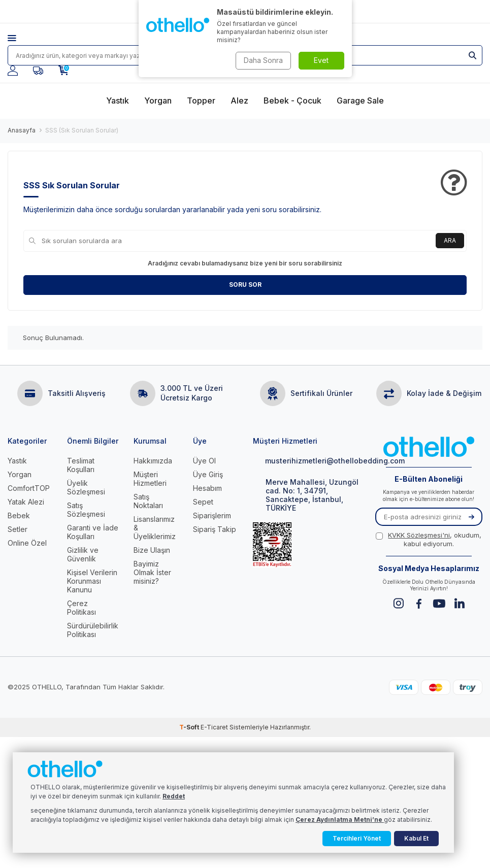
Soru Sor (245, 285)
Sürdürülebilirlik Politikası (93, 630)
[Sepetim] (63, 71)
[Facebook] (419, 603)
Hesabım (207, 488)
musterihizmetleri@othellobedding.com (306, 461)
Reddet (174, 796)
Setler (18, 529)
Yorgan (20, 474)
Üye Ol (204, 461)
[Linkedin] (459, 603)
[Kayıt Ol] (471, 517)
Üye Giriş (208, 474)
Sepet (203, 502)
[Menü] (20, 38)
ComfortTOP (29, 488)
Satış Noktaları (148, 501)
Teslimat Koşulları (81, 465)
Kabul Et (416, 838)
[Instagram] (398, 603)
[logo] (429, 448)
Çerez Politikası (81, 608)
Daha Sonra (263, 60)
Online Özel (27, 543)
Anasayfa (22, 130)
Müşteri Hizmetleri (150, 479)
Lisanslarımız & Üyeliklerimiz (155, 528)
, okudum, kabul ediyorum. (429, 539)
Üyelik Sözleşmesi (86, 487)
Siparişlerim (212, 515)
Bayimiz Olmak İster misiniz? (152, 572)
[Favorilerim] (38, 71)
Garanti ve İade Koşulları (93, 532)
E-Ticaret (214, 727)
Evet (321, 60)
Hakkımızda (153, 461)
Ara (450, 240)
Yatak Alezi (26, 502)
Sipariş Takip (215, 529)
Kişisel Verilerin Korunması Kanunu (92, 581)
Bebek (19, 515)
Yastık (17, 461)
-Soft (190, 727)
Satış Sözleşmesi (86, 510)
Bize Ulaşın (152, 550)
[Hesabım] (13, 71)
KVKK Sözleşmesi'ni (419, 535)
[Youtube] (439, 603)
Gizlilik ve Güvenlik (83, 554)
